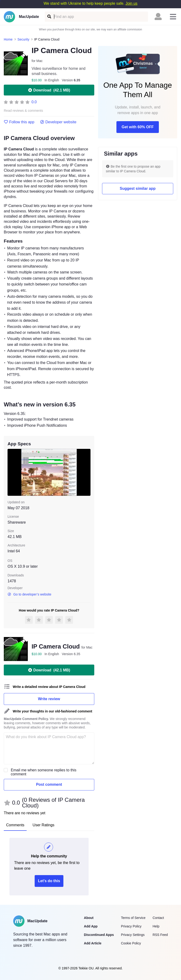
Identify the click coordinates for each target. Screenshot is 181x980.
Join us (131, 3)
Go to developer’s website (29, 594)
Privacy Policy (131, 926)
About (89, 918)
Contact (158, 918)
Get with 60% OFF (138, 127)
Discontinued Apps (99, 935)
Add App (91, 926)
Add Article (93, 943)
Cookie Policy (131, 943)
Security (23, 39)
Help (156, 926)
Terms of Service (133, 918)
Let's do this (49, 881)
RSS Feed (160, 935)
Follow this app (19, 122)
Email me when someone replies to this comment (44, 772)
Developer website (58, 122)
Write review (49, 699)
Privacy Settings (133, 935)
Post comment (49, 784)
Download (49, 90)
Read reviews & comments (23, 111)
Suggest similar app (138, 188)
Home (8, 39)
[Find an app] (49, 17)
